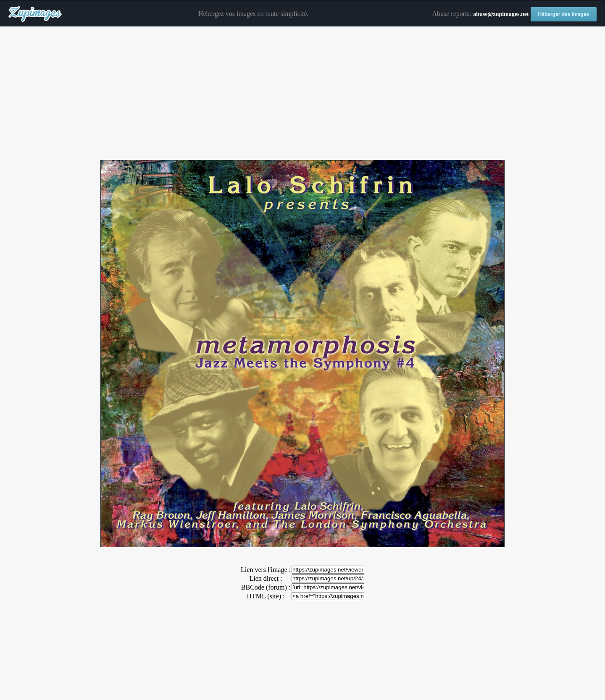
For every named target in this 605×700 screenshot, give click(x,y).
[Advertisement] (302, 94)
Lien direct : (266, 578)
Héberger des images (564, 14)
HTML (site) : (266, 596)
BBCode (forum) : (266, 587)
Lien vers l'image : (266, 570)
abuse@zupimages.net (501, 14)
